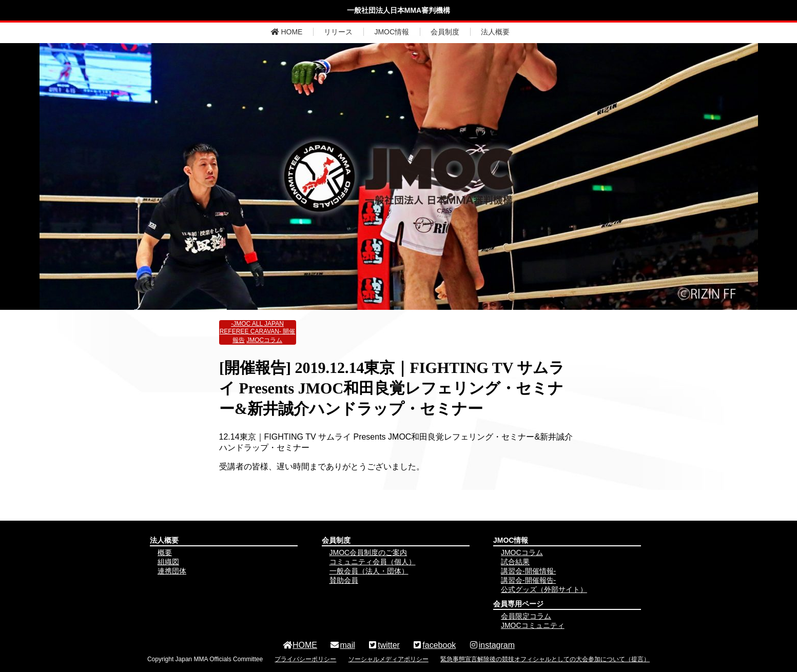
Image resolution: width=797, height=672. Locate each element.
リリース (338, 32)
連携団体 (172, 571)
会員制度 (445, 32)
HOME (287, 32)
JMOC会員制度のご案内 (368, 552)
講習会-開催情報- (528, 571)
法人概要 (495, 32)
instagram (492, 645)
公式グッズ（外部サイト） (544, 589)
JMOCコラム (264, 340)
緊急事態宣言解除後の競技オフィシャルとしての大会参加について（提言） (545, 659)
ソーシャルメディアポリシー (388, 659)
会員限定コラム (526, 616)
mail (342, 645)
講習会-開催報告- (528, 580)
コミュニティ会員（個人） (373, 562)
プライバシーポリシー (305, 659)
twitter (384, 645)
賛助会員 (344, 580)
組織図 (168, 562)
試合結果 (515, 562)
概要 (165, 552)
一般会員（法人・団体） (369, 571)
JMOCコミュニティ (533, 625)
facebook (434, 645)
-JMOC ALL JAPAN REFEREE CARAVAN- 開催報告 (258, 332)
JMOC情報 (392, 32)
